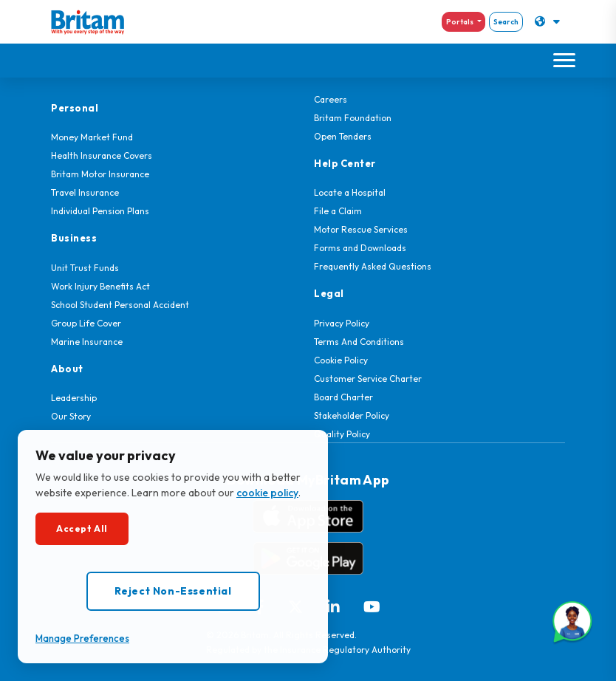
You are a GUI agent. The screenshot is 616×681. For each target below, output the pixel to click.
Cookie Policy (341, 360)
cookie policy (267, 493)
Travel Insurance (85, 192)
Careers (331, 99)
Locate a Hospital (350, 192)
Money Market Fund (92, 137)
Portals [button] (461, 22)
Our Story (71, 416)
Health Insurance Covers (102, 155)
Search (506, 22)
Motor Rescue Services (361, 229)
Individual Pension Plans (100, 211)
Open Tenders (343, 136)
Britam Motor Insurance (100, 174)
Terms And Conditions (359, 342)
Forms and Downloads (360, 248)
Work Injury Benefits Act (100, 286)
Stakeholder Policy (352, 415)
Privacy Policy (342, 323)
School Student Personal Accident (120, 305)
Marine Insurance (87, 342)
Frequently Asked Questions (373, 266)
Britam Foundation (353, 118)
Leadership (74, 398)
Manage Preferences (82, 638)
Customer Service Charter (368, 379)
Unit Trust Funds (85, 268)
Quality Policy (342, 434)
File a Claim (338, 211)
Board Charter (343, 397)
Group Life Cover (86, 323)
